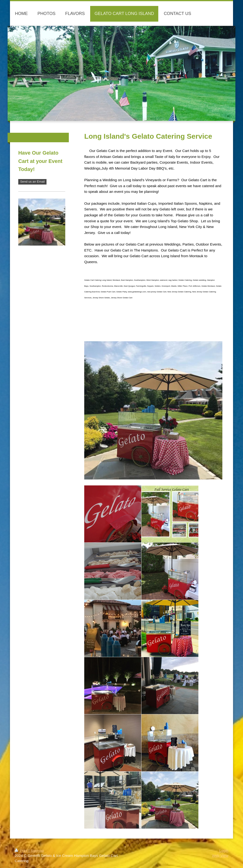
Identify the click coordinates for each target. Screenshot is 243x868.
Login (224, 851)
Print (22, 851)
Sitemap (37, 851)
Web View (220, 856)
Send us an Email (32, 182)
